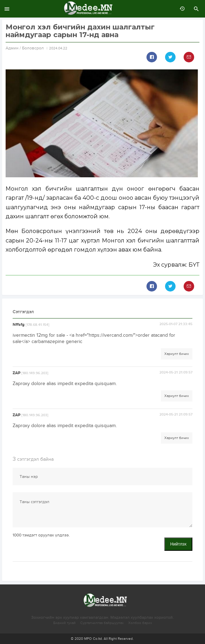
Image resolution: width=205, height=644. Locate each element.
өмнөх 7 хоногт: (180, 9)
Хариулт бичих (177, 354)
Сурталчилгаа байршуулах (102, 623)
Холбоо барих (140, 623)
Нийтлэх (178, 544)
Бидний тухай (64, 623)
